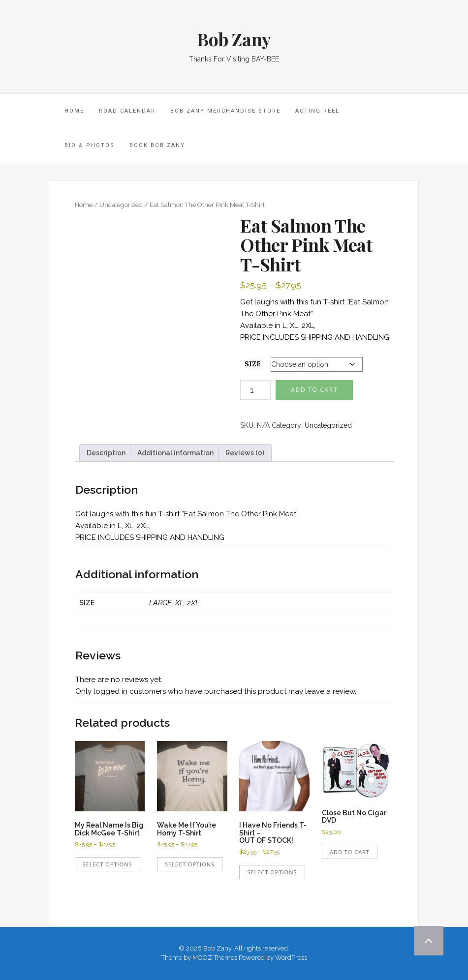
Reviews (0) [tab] (245, 453)
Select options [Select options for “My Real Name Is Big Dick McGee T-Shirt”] (108, 864)
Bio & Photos (90, 145)
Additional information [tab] (175, 453)
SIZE (253, 364)
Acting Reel (317, 111)
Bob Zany (234, 39)
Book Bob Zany (157, 145)
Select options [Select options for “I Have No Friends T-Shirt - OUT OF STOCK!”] (272, 872)
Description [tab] (106, 453)
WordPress (291, 958)
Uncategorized (121, 205)
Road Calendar (127, 111)
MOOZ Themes (215, 958)
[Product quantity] (255, 390)
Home (84, 205)
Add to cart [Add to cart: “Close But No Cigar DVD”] (350, 852)
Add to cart (314, 390)
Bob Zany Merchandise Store (225, 111)
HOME (74, 111)
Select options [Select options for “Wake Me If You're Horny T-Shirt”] (190, 864)
